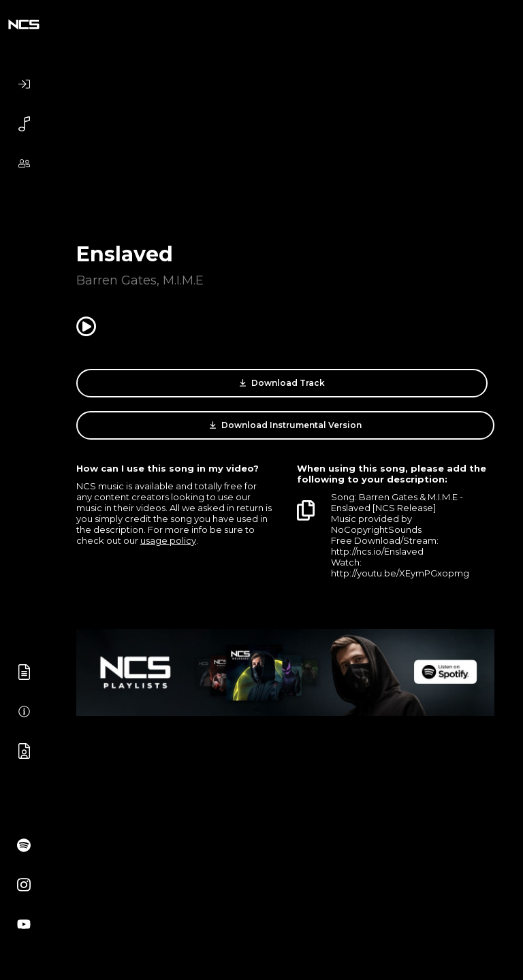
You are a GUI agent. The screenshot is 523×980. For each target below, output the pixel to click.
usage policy (168, 540)
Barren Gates (116, 280)
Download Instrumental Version (286, 425)
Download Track (282, 383)
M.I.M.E (183, 280)
